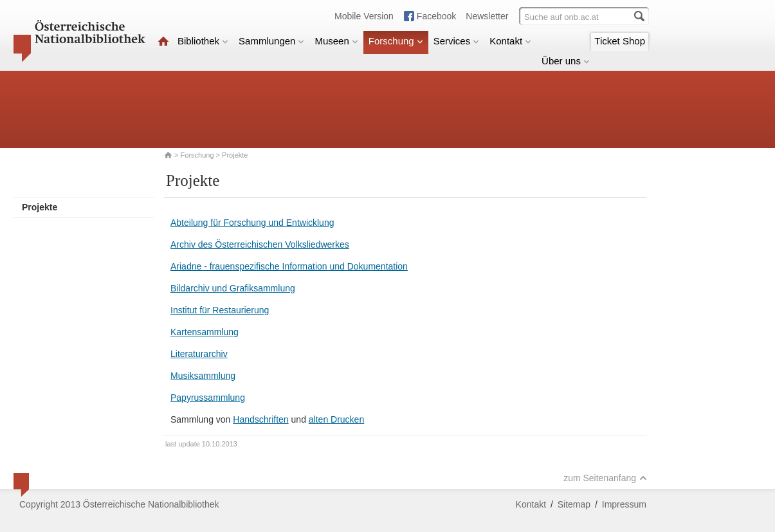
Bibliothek (203, 41)
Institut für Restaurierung (220, 310)
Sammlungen (271, 41)
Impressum (624, 504)
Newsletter (487, 16)
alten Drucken (336, 419)
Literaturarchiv (199, 354)
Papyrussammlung (208, 398)
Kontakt (510, 41)
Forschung (396, 41)
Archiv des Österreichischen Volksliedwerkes (260, 244)
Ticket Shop (620, 41)
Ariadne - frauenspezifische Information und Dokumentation (289, 266)
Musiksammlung (203, 376)
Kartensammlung (205, 332)
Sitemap (574, 504)
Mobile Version (364, 16)
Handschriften (260, 419)
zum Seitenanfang (605, 478)
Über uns (566, 61)
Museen (336, 41)
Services (457, 41)
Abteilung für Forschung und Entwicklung (252, 223)
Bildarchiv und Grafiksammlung (233, 288)
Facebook (436, 16)
